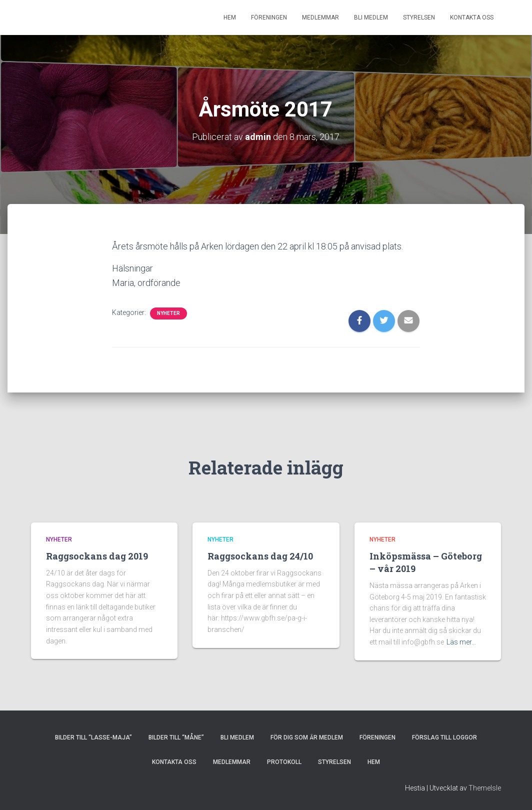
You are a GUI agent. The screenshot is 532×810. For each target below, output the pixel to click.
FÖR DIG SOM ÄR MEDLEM (307, 737)
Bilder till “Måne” (176, 737)
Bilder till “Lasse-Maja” (93, 737)
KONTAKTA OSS (472, 17)
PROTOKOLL (284, 762)
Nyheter (168, 313)
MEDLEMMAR (320, 17)
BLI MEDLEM (371, 17)
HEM (230, 17)
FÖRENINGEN (269, 17)
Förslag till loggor (444, 737)
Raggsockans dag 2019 (97, 556)
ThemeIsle (485, 788)
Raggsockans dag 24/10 (260, 556)
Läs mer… (461, 642)
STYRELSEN (419, 17)
